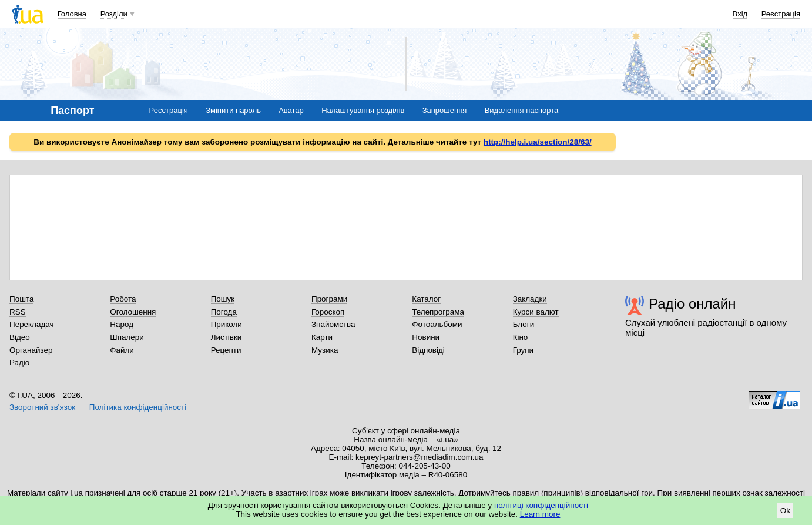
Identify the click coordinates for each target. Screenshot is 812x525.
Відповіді (428, 350)
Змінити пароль (233, 110)
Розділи (114, 14)
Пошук (223, 299)
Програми (329, 299)
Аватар (291, 110)
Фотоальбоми (437, 324)
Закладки (530, 299)
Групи (523, 350)
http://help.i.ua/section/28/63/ (538, 142)
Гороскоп (328, 312)
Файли (122, 350)
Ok (785, 511)
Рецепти (226, 350)
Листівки (227, 337)
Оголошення (133, 312)
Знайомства (333, 324)
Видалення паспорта (522, 110)
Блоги (524, 324)
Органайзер (31, 350)
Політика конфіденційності (138, 407)
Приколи (227, 324)
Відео (20, 337)
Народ (122, 324)
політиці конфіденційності (541, 505)
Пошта (21, 299)
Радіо (19, 362)
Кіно (521, 337)
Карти (322, 337)
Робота (123, 299)
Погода (224, 312)
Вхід (740, 14)
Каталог (426, 299)
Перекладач (31, 324)
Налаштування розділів (363, 110)
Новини (426, 337)
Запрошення (445, 110)
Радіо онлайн (692, 304)
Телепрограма (438, 312)
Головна (72, 14)
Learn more (540, 514)
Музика (325, 350)
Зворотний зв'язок (42, 407)
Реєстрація (781, 14)
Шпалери (127, 337)
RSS (18, 312)
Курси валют (536, 312)
